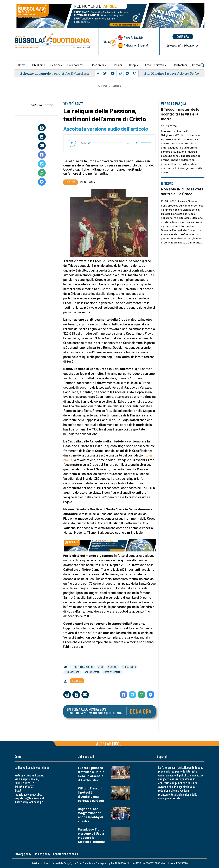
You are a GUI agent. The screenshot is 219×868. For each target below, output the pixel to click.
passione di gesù (72, 672)
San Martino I (155, 73)
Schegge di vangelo (36, 73)
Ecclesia (117, 86)
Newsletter (183, 46)
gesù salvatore (92, 672)
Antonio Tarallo (42, 105)
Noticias (136, 45)
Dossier (118, 65)
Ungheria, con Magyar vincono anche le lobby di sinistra (90, 815)
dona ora (183, 36)
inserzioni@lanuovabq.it (29, 802)
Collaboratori (76, 65)
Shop (133, 65)
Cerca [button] (198, 65)
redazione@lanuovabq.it (29, 794)
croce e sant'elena (112, 672)
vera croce (113, 667)
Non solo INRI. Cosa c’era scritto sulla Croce (182, 191)
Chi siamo (39, 65)
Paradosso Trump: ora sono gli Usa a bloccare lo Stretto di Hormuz (92, 835)
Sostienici (97, 65)
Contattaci (180, 65)
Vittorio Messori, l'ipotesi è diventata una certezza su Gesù (91, 794)
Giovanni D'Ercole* (174, 131)
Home (22, 65)
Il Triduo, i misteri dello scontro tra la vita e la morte (180, 114)
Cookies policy (41, 854)
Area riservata (154, 65)
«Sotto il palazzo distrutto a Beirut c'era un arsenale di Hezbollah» (91, 774)
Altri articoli (109, 744)
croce (101, 667)
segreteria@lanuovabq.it (29, 798)
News (133, 37)
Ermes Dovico (187, 201)
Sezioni (55, 65)
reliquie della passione (82, 667)
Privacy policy (23, 854)
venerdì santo (129, 667)
